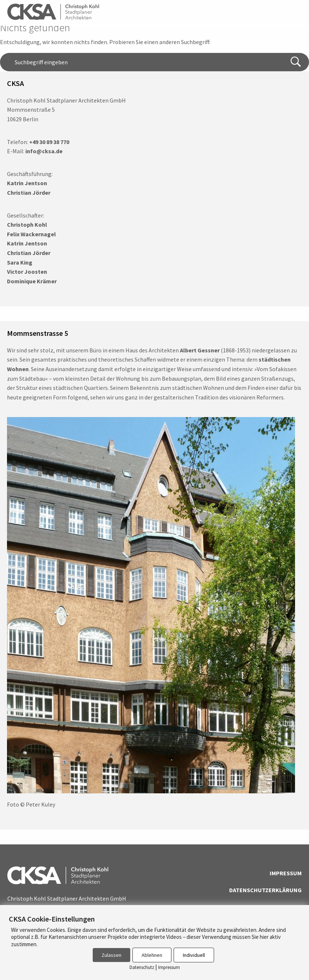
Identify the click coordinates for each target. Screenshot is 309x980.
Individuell (194, 955)
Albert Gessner (200, 350)
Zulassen (111, 955)
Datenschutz (142, 967)
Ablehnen (152, 955)
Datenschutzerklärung (265, 890)
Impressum (286, 873)
